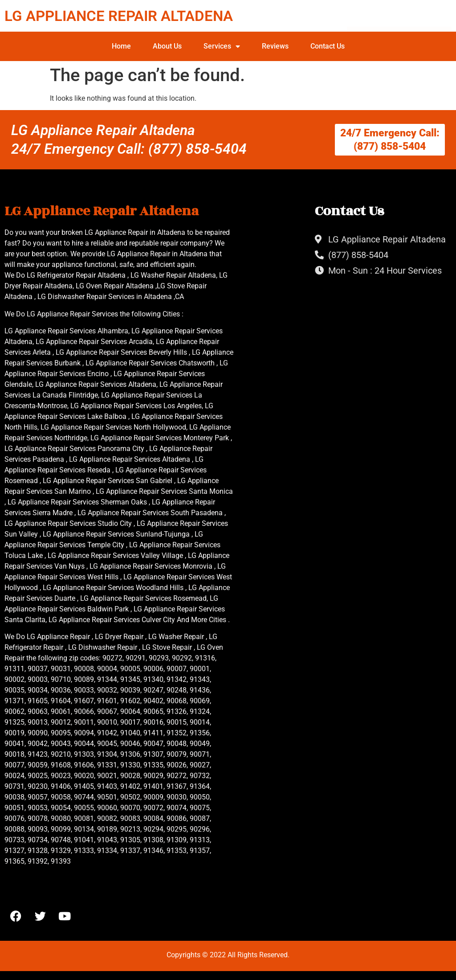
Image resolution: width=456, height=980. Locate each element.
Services (222, 46)
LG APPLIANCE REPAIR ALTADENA (119, 16)
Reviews (275, 46)
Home (121, 46)
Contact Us (328, 46)
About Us (167, 46)
